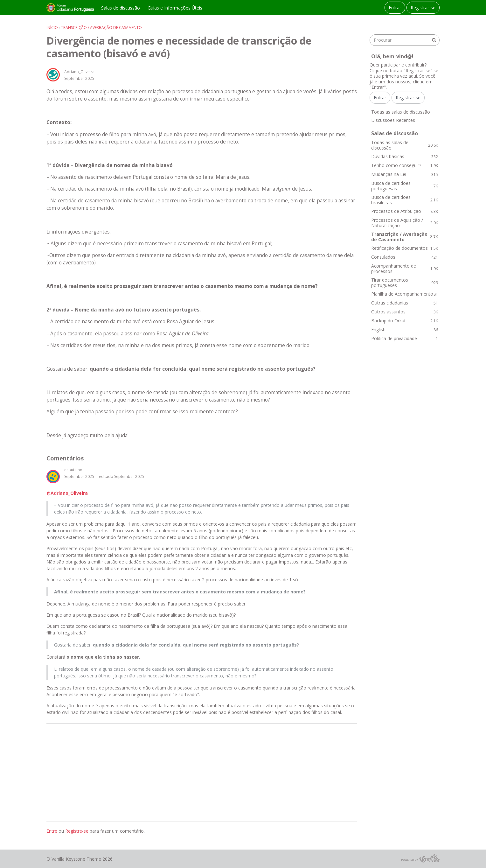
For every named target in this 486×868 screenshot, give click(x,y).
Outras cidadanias (405, 303)
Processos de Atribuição (405, 211)
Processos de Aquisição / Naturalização (405, 223)
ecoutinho (73, 470)
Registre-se (77, 831)
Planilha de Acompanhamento (405, 294)
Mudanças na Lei (405, 174)
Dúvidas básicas (405, 156)
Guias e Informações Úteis (175, 8)
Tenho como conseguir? (405, 165)
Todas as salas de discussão (401, 112)
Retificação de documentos (405, 248)
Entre (52, 831)
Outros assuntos (405, 312)
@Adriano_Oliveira (67, 493)
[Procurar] (434, 40)
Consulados (405, 257)
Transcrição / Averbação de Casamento (405, 237)
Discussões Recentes (393, 120)
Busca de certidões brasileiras (405, 200)
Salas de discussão (121, 8)
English (405, 329)
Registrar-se (423, 7)
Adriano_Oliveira (79, 72)
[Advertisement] (202, 773)
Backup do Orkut (405, 321)
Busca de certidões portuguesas (405, 186)
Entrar (395, 7)
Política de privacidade (405, 338)
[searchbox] (405, 40)
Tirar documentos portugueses (405, 283)
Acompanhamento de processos (405, 269)
